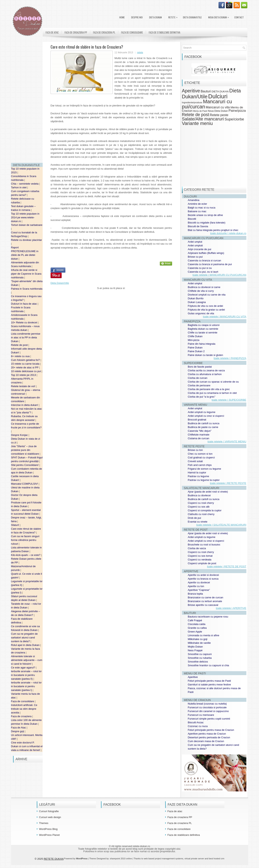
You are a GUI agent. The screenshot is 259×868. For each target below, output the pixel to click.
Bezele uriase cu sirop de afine (205, 215)
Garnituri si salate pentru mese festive (209, 685)
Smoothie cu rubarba (200, 658)
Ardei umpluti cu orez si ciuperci (206, 416)
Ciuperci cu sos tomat (200, 556)
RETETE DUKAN (54, 859)
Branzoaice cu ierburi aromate (205, 601)
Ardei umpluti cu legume (202, 412)
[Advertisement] (27, 101)
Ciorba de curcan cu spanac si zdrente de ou (213, 382)
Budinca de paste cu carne (203, 427)
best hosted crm (217, 859)
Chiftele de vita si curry (201, 291)
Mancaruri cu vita (218, 107)
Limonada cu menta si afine (204, 635)
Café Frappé (195, 620)
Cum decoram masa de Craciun (206, 741)
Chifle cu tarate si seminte (203, 333)
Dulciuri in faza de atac (24, 304)
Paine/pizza (237, 111)
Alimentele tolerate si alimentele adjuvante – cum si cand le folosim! (27, 660)
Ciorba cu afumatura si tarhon (205, 374)
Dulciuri (218, 96)
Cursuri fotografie (49, 811)
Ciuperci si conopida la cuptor (205, 510)
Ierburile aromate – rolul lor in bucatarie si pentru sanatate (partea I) (26, 686)
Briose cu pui (195, 257)
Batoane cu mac (197, 211)
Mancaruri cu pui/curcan (207, 104)
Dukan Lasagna (197, 302)
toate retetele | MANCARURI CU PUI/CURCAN (219, 275)
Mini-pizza (194, 340)
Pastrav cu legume (199, 476)
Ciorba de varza (197, 548)
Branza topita (195, 594)
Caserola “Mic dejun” (200, 431)
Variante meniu (197, 123)
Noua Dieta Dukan (219, 17)
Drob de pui (194, 518)
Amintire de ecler (198, 204)
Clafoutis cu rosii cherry (201, 514)
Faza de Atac (19, 728)
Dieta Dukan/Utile (192, 17)
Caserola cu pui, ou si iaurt (203, 272)
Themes (44, 823)
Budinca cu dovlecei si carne (204, 287)
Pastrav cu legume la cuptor (204, 480)
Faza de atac (52, 32)
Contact (239, 17)
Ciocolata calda (197, 624)
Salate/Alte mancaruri (203, 119)
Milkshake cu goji (198, 639)
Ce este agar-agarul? (24, 668)
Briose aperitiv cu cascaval (203, 605)
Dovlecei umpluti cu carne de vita (207, 295)
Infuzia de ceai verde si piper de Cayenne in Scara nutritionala (26, 274)
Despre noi (137, 17)
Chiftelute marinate (199, 435)
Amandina (194, 200)
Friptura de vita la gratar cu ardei (206, 310)
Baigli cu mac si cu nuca (202, 208)
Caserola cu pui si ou (200, 268)
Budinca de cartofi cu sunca (204, 423)
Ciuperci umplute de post (202, 563)
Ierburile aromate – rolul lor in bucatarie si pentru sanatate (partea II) (26, 675)
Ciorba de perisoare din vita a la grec (209, 389)
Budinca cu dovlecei (199, 495)
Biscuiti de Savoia (198, 226)
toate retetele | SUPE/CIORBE (229, 400)
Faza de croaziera (22, 716)
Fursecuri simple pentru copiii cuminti (209, 719)
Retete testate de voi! (24, 386)
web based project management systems (164, 859)
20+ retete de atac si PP (25, 367)
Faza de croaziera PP (76, 32)
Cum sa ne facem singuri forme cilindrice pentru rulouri (25, 540)
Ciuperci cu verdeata (200, 560)
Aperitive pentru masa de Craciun (207, 734)
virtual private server (194, 859)
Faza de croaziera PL (104, 32)
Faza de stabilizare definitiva (164, 32)
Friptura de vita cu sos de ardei (205, 306)
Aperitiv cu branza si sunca (203, 579)
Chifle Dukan (195, 336)
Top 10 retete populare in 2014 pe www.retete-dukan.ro (25, 217)
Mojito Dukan (195, 647)
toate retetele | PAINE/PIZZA (230, 358)
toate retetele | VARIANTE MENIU (227, 442)
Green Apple (195, 632)
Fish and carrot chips (200, 465)
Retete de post (20, 345)
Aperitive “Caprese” (199, 590)
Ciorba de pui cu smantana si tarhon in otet (212, 393)
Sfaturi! (16, 525)
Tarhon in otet (19, 187)
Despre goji (18, 731)
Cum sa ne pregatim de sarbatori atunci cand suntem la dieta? (24, 638)
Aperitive (191, 91)
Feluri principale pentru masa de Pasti (209, 681)
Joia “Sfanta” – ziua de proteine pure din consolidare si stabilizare (25, 450)
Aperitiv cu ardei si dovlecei (203, 575)
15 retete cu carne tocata (26, 364)
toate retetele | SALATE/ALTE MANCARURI (221, 525)
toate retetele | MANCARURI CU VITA (225, 317)
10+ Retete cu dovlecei (24, 322)
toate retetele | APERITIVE (231, 608)
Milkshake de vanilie (199, 643)
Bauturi (206, 91)
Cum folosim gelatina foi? (26, 360)
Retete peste (219, 115)
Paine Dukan (195, 348)
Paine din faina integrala (202, 344)
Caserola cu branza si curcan (204, 260)
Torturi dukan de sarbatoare (27, 225)
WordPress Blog (48, 829)
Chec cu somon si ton (200, 454)
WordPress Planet (49, 835)
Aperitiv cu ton (196, 586)
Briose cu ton (195, 450)
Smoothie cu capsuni (200, 654)
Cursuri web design (50, 817)
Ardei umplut (195, 242)
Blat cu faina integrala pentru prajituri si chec (213, 230)
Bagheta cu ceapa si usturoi (204, 325)
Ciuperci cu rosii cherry (201, 503)
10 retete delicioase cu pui (26, 371)
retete (140, 53)
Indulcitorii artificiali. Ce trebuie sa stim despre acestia (24, 709)
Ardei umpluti (195, 245)
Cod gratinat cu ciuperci (201, 457)
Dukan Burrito (196, 298)
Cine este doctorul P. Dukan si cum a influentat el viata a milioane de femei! (27, 746)
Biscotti (192, 219)
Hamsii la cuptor (197, 472)
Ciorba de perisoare (199, 385)
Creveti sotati (195, 461)
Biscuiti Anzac (196, 722)
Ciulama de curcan (199, 438)
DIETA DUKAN (155, 17)
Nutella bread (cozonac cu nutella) (207, 704)
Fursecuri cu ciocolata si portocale (207, 707)
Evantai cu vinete (198, 522)
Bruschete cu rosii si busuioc (204, 545)
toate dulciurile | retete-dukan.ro (228, 233)
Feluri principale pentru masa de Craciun (211, 730)
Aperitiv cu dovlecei (199, 582)
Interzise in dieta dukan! (25, 405)
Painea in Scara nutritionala (27, 289)
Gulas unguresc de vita (201, 313)
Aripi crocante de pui (200, 249)
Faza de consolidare (23, 701)
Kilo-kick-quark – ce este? (26, 555)
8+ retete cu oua (21, 356)
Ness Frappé (195, 650)
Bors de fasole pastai (200, 367)
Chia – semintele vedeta (25, 184)
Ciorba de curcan (198, 378)
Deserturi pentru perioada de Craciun (209, 737)
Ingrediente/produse (192, 102)
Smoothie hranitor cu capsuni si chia (209, 665)
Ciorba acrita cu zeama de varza (206, 370)
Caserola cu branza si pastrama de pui (210, 264)
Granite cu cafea (197, 628)
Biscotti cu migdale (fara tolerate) (207, 223)
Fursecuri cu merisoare (201, 715)
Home (122, 17)
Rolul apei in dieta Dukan (26, 645)
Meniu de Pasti (200, 111)
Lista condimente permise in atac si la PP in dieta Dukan (26, 337)
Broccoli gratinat (197, 420)
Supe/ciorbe (234, 119)
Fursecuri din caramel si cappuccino (208, 711)
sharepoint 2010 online (121, 859)
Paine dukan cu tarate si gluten (206, 355)
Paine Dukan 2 (196, 351)
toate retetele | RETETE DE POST (227, 566)
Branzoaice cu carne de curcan (206, 597)
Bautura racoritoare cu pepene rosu (208, 617)
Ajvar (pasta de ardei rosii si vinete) (208, 492)
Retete (174, 17)
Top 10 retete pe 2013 (24, 375)
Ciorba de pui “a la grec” (202, 397)
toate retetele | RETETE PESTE (228, 483)
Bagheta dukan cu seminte (203, 329)
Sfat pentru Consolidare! (25, 465)
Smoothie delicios (198, 662)
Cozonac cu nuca (198, 726)
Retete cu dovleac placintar (27, 240)
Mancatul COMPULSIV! (25, 484)
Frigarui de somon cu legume (204, 469)
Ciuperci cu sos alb (199, 507)
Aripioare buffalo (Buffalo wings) (206, 253)
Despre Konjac (20, 435)
